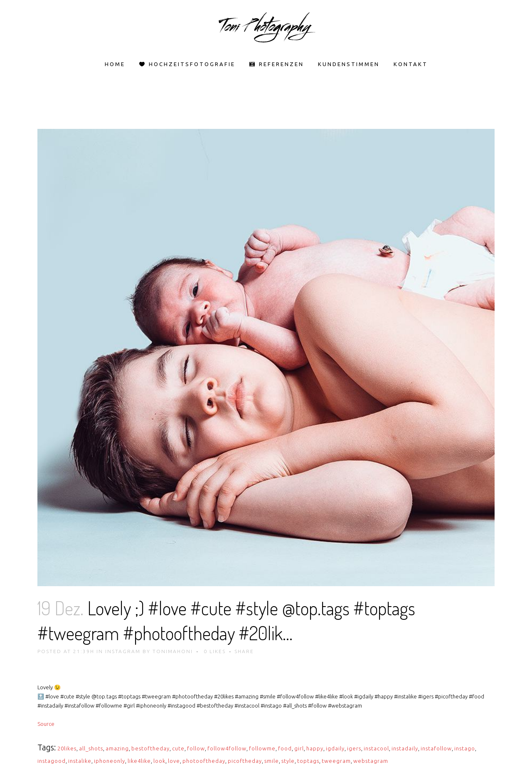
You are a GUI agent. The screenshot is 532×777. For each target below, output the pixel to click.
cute (178, 748)
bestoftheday (150, 748)
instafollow (436, 748)
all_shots (91, 748)
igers (354, 748)
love (174, 761)
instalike (80, 761)
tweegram (336, 761)
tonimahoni (173, 651)
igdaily (335, 748)
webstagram (371, 761)
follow (196, 748)
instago (465, 748)
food (285, 748)
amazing (117, 748)
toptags (308, 761)
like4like (139, 761)
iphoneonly (110, 761)
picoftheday (245, 761)
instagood (52, 761)
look (159, 761)
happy (315, 748)
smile (272, 761)
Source (46, 724)
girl (299, 748)
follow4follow (227, 748)
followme (262, 748)
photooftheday (204, 761)
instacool (376, 748)
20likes (67, 748)
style (288, 761)
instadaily (405, 748)
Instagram (123, 651)
